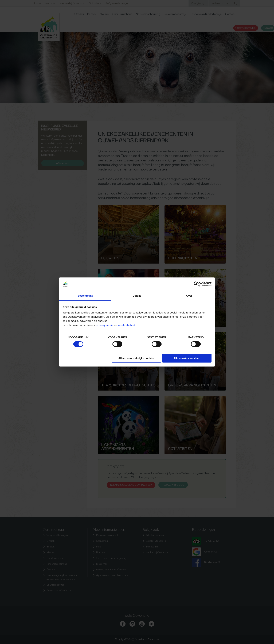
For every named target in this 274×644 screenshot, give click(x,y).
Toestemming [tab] (85, 296)
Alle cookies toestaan (187, 358)
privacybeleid (105, 325)
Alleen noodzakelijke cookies (136, 358)
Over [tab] (189, 296)
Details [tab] (137, 296)
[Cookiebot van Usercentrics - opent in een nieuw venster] (196, 284)
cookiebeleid (127, 325)
